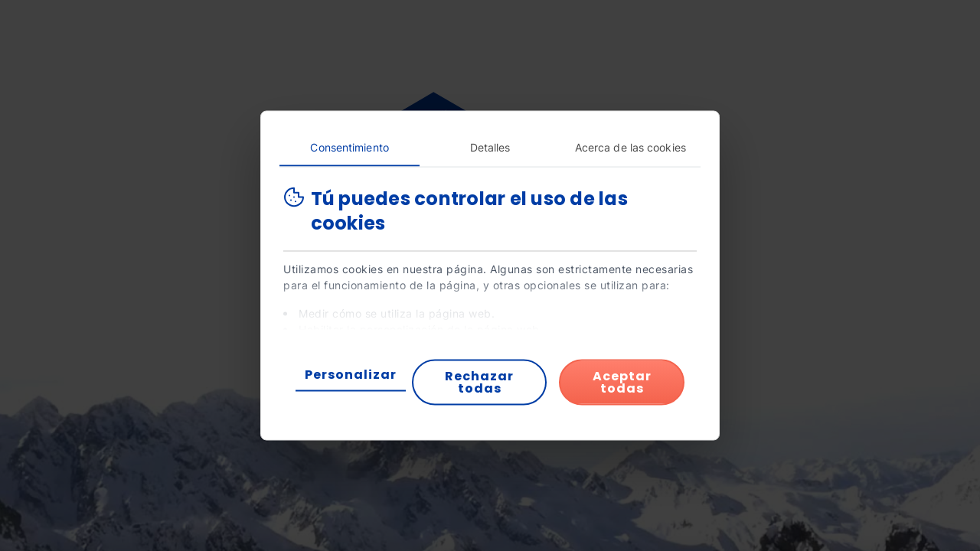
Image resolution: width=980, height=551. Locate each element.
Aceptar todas (622, 382)
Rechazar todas (479, 382)
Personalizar (351, 375)
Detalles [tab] (490, 147)
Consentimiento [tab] (349, 147)
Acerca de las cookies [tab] (630, 147)
